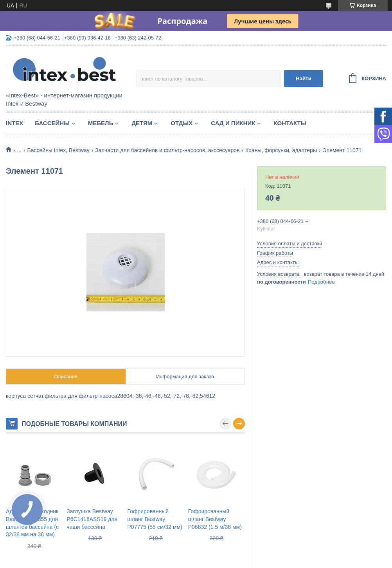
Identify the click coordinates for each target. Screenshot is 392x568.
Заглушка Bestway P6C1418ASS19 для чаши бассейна (92, 519)
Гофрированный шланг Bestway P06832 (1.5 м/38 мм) (215, 519)
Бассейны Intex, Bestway (58, 150)
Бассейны (52, 123)
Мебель (101, 123)
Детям (142, 123)
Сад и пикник (233, 123)
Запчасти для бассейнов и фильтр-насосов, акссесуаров (167, 150)
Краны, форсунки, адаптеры (281, 150)
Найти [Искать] (304, 78)
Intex (14, 123)
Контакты (290, 123)
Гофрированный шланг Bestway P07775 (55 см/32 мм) (155, 519)
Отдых (182, 123)
